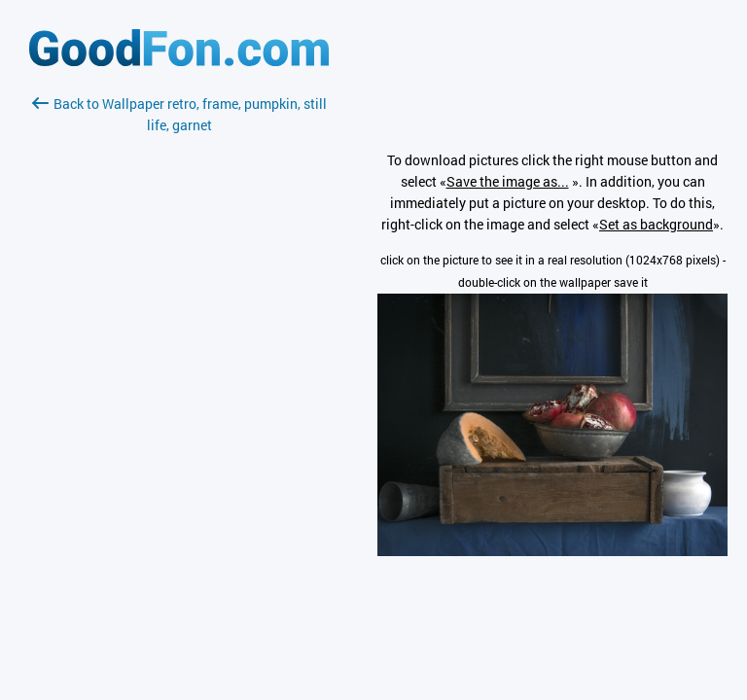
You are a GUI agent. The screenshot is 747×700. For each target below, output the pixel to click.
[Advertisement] (179, 367)
